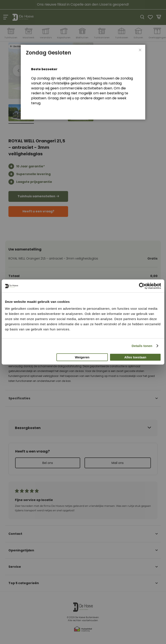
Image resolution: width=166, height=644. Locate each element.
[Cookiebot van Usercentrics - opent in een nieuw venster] (142, 286)
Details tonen (142, 346)
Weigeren (82, 357)
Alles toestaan (135, 357)
